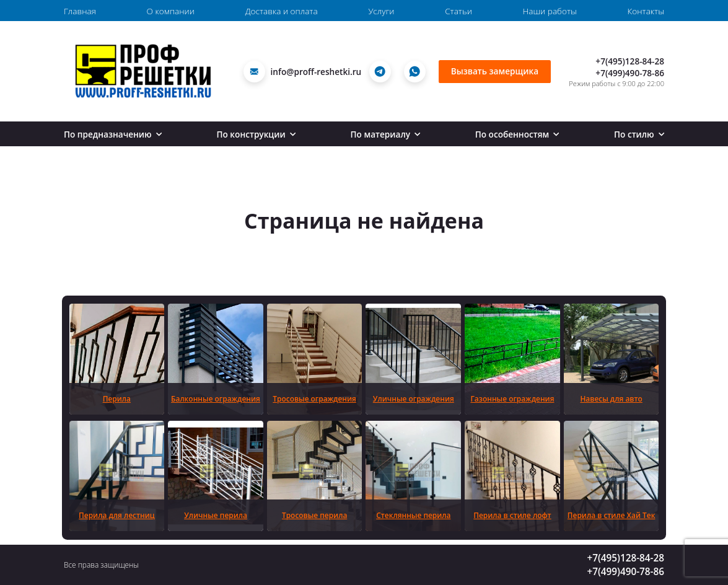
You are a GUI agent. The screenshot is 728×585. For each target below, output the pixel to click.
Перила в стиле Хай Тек (612, 515)
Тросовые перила (314, 515)
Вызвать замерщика (495, 71)
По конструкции (256, 134)
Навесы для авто (611, 398)
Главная (80, 11)
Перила (117, 398)
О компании (171, 11)
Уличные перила (216, 515)
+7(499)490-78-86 (630, 73)
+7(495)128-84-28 (630, 61)
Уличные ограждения (414, 398)
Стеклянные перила (413, 515)
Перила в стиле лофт (512, 515)
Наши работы (550, 11)
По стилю (639, 134)
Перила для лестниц (116, 515)
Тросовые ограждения (314, 398)
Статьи (458, 11)
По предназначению (113, 134)
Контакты (646, 11)
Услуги (381, 11)
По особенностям (517, 134)
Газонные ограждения (512, 398)
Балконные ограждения (216, 398)
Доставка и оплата (282, 11)
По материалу (386, 134)
